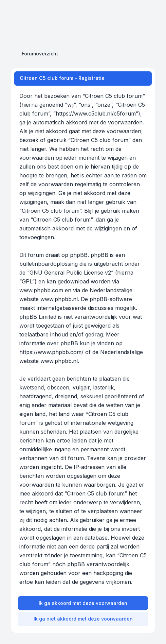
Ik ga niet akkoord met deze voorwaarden (83, 619)
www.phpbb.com (41, 290)
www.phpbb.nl (59, 299)
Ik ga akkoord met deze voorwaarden (83, 603)
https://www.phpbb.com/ (51, 352)
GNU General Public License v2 (70, 273)
